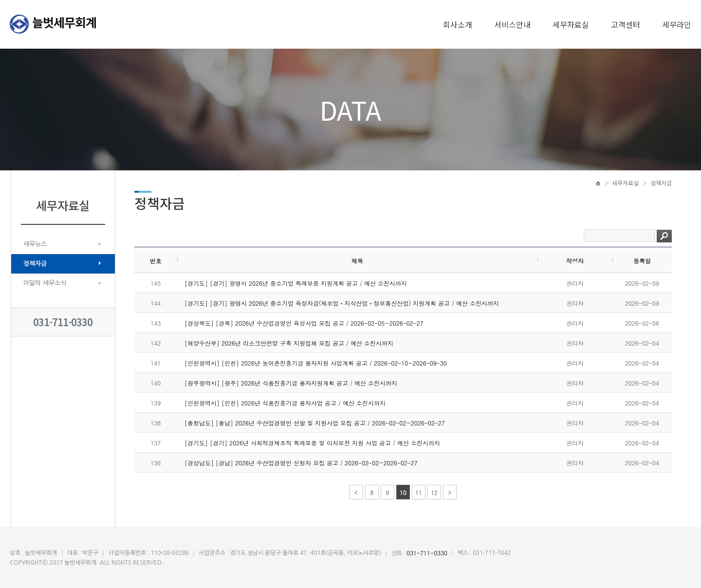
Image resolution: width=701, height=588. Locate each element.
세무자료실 (571, 24)
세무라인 (677, 24)
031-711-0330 (63, 322)
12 (434, 492)
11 (419, 492)
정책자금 (35, 264)
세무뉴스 (35, 244)
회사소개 (458, 24)
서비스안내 (512, 24)
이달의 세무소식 (45, 283)
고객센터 (626, 24)
